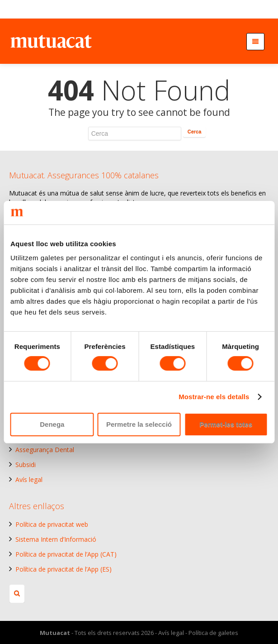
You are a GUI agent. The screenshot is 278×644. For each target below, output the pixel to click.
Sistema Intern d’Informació (56, 539)
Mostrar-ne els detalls (214, 397)
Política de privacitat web (52, 524)
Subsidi (26, 465)
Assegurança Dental (45, 450)
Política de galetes (213, 633)
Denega (52, 424)
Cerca (195, 132)
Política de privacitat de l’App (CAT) (66, 554)
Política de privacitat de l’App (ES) (64, 569)
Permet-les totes (226, 424)
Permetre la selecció (139, 424)
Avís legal (29, 479)
